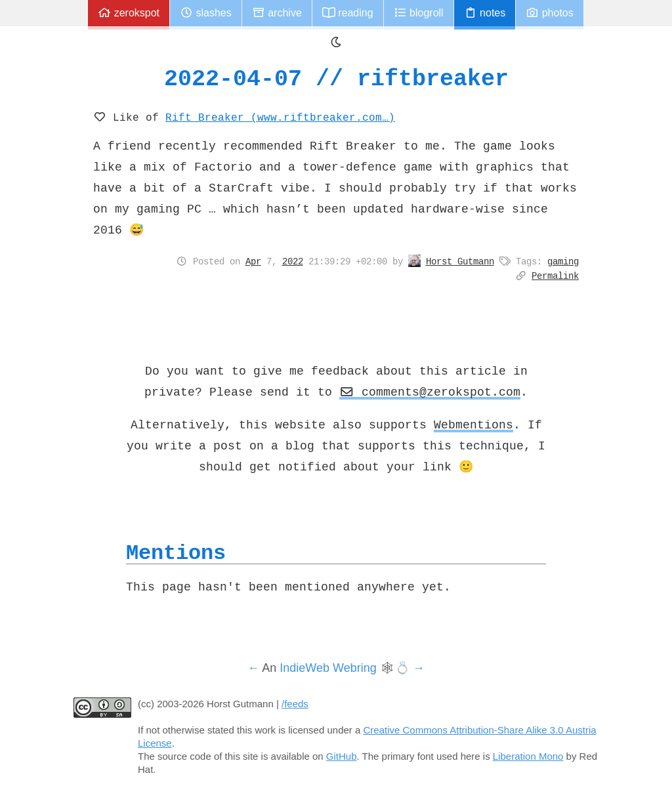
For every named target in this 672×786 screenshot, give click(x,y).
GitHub (342, 756)
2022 (293, 261)
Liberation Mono (528, 756)
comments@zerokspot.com (430, 392)
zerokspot (129, 13)
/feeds (295, 704)
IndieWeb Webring (328, 668)
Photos (549, 13)
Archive (277, 13)
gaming (563, 261)
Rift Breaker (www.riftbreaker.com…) (280, 117)
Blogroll (419, 13)
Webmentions (473, 424)
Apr (253, 261)
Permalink (555, 276)
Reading (348, 13)
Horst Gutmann (460, 261)
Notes (485, 13)
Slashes (206, 13)
